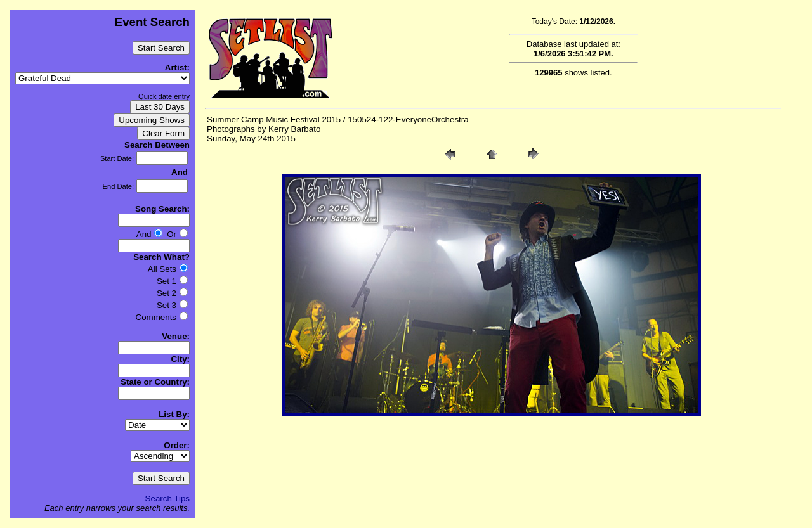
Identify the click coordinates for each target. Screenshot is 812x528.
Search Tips (167, 499)
